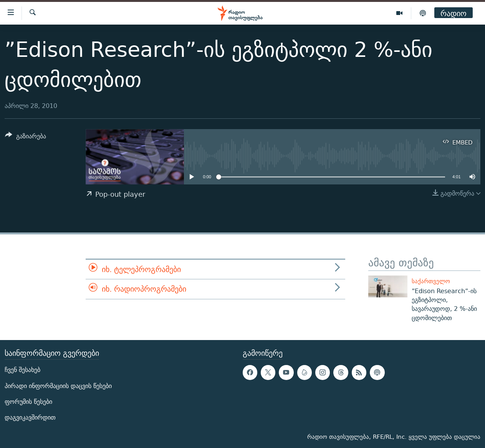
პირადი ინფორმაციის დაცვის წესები (58, 386)
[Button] (26, 137)
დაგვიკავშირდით (30, 417)
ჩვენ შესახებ (22, 370)
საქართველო (431, 281)
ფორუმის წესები (28, 402)
